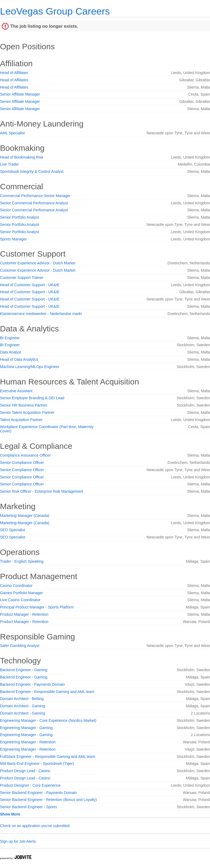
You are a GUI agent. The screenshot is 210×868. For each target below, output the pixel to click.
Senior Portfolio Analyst (20, 217)
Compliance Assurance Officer (25, 455)
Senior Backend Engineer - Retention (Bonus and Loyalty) (48, 800)
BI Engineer (10, 338)
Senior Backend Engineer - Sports (29, 807)
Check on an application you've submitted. (35, 826)
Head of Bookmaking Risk (22, 157)
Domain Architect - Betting (22, 699)
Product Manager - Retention (24, 614)
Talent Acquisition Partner (21, 420)
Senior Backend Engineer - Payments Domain (38, 793)
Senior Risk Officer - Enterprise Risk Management (42, 491)
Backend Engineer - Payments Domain (32, 684)
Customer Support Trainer (22, 278)
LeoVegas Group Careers (55, 11)
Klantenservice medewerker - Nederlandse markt (41, 314)
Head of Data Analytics (19, 359)
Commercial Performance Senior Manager (35, 196)
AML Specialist (12, 133)
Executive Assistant (16, 391)
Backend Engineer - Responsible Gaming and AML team (47, 692)
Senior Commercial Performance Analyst (34, 203)
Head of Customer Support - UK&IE (30, 285)
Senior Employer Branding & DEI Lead (32, 398)
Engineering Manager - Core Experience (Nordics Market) (48, 720)
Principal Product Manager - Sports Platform (37, 607)
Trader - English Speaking (22, 561)
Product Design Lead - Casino (25, 771)
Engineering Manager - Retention (28, 742)
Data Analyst (11, 352)
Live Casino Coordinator (20, 600)
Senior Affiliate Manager (20, 94)
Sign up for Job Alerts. (18, 841)
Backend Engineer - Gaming (24, 670)
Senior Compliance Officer (22, 463)
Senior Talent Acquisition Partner (27, 412)
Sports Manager (13, 239)
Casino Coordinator (16, 586)
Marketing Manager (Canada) (25, 516)
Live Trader (9, 164)
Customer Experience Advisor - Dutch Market (38, 263)
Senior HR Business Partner (24, 405)
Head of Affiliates (14, 73)
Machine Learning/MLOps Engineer (30, 367)
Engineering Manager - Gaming (26, 728)
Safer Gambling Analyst (20, 646)
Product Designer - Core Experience (30, 785)
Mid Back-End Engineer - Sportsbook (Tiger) (37, 764)
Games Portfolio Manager (22, 593)
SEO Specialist (13, 530)
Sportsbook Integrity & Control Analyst (32, 171)
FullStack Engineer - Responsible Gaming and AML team (48, 757)
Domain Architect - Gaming (22, 706)
